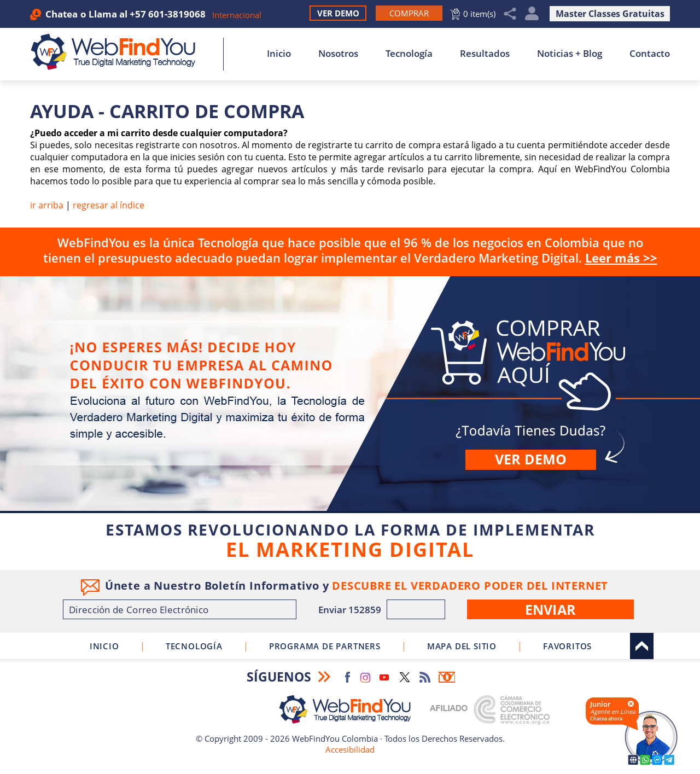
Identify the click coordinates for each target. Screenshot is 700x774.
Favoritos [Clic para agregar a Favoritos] (567, 646)
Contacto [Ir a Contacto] (650, 53)
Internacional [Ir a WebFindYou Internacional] (237, 15)
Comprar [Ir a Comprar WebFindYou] (350, 394)
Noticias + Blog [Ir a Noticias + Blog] (570, 53)
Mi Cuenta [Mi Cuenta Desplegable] (532, 14)
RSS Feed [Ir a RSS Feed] (425, 677)
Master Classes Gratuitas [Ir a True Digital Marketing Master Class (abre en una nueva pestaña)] (610, 14)
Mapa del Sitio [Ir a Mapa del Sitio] (462, 646)
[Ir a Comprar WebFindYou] (409, 13)
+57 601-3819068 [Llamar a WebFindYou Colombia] (168, 14)
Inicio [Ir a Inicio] (279, 53)
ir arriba (47, 205)
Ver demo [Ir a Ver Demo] (531, 459)
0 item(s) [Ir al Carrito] (479, 14)
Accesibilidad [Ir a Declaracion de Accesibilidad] (350, 749)
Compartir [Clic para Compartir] (510, 14)
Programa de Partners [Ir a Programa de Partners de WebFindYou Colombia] (325, 646)
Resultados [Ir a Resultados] (485, 53)
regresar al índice (109, 205)
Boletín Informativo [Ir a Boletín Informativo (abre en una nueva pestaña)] (447, 677)
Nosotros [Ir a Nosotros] (338, 53)
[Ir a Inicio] (119, 52)
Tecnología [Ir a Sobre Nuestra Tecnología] (409, 53)
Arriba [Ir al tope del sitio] (642, 646)
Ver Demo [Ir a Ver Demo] (338, 13)
